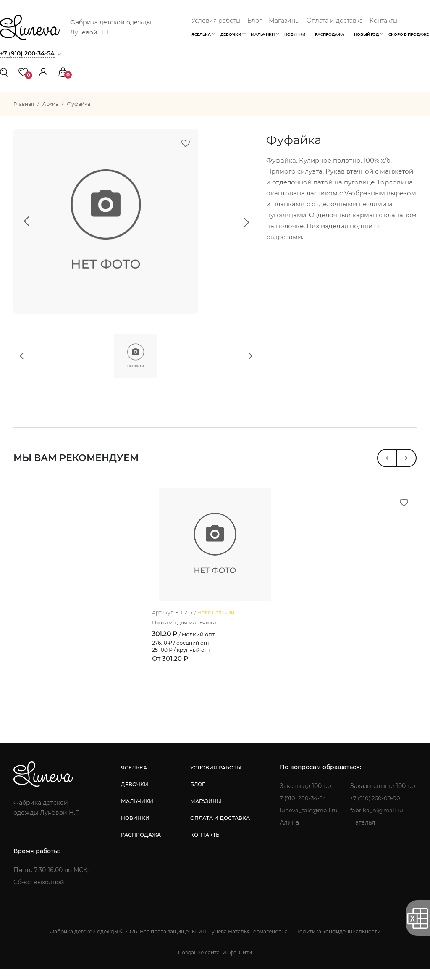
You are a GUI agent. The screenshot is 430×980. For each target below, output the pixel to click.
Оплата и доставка (335, 21)
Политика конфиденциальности (338, 942)
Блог (255, 21)
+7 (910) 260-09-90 (377, 809)
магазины (205, 812)
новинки (134, 829)
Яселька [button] (201, 34)
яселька (133, 778)
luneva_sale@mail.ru (308, 821)
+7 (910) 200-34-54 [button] (29, 53)
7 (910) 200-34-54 (303, 809)
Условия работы (216, 21)
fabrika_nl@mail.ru (378, 821)
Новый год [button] (366, 34)
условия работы (215, 778)
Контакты (384, 21)
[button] (43, 72)
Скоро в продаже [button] (409, 34)
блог (196, 795)
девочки (134, 795)
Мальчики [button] (263, 34)
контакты (204, 846)
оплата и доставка (219, 829)
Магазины (284, 21)
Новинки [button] (295, 34)
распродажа (140, 846)
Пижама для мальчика (187, 633)
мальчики (136, 812)
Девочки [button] (231, 34)
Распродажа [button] (330, 34)
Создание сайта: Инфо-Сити (215, 963)
